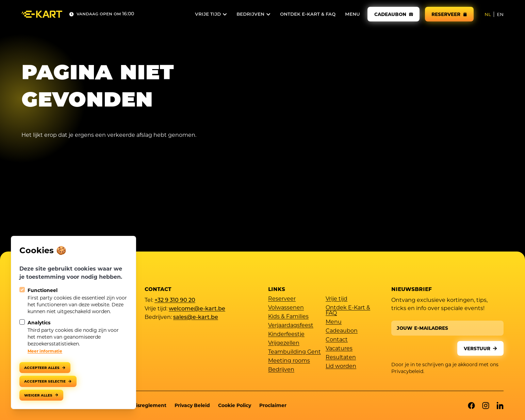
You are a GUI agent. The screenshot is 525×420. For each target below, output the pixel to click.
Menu (334, 322)
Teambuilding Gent (294, 352)
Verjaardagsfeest (291, 326)
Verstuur (477, 348)
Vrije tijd (337, 299)
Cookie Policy (235, 405)
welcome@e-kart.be (197, 309)
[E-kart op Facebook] (471, 406)
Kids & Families (288, 317)
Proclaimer (273, 405)
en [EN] (500, 14)
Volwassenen (286, 308)
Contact (337, 340)
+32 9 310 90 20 (175, 301)
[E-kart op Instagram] (486, 406)
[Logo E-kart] (42, 14)
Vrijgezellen (284, 343)
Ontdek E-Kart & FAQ (348, 311)
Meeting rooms (289, 361)
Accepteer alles (42, 367)
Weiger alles (38, 395)
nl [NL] (488, 14)
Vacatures (339, 349)
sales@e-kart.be (196, 318)
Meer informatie (45, 351)
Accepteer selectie (45, 381)
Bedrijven (281, 370)
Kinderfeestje (286, 335)
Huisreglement (148, 405)
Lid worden (341, 367)
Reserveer (282, 299)
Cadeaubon (342, 331)
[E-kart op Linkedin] (500, 406)
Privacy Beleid (192, 405)
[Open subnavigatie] (211, 14)
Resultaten (341, 358)
